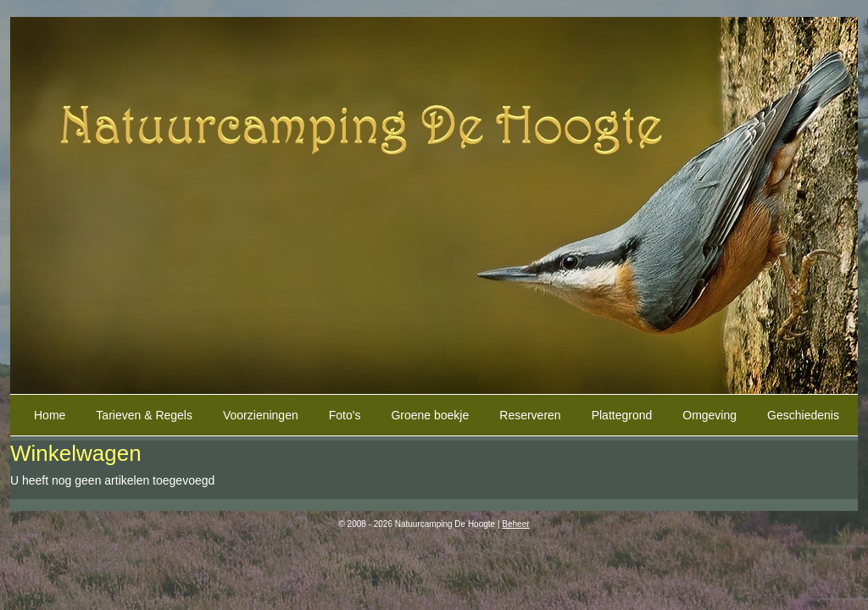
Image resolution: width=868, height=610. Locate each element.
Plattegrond (622, 415)
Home (50, 415)
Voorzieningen (261, 415)
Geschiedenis (803, 415)
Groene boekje (430, 415)
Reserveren (530, 415)
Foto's (345, 415)
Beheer (515, 524)
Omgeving (709, 415)
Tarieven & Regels (144, 415)
